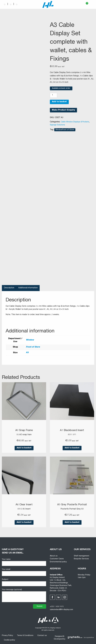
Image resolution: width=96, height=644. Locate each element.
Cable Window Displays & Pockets (75, 122)
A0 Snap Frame (24, 431)
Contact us (42, 635)
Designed (59, 636)
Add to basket (59, 102)
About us (54, 556)
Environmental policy (58, 562)
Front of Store (33, 347)
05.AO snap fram (24, 435)
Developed (58, 639)
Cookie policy (9, 640)
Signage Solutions (57, 125)
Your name (24, 562)
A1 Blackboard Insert (72, 431)
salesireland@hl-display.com (61, 609)
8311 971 (72, 435)
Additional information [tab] (28, 288)
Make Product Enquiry (63, 110)
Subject (24, 582)
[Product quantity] (53, 95)
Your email (24, 572)
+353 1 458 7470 (57, 606)
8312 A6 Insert (24, 509)
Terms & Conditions (25, 635)
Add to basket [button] (24, 448)
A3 (27, 353)
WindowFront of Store (65, 130)
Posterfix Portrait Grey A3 (72, 509)
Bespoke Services (81, 559)
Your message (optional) (24, 595)
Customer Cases (57, 559)
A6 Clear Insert (24, 505)
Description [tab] (9, 288)
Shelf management (82, 556)
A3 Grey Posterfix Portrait (72, 505)
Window (30, 340)
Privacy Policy (7, 635)
